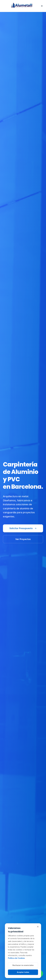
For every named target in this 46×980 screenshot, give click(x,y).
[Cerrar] (38, 927)
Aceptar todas (23, 972)
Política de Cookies (16, 958)
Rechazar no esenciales (23, 965)
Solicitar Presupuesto (23, 528)
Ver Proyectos (23, 539)
